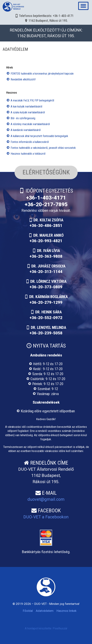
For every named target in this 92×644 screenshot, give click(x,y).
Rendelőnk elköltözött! (23, 79)
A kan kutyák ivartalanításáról (26, 107)
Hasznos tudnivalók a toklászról (28, 154)
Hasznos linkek (66, 611)
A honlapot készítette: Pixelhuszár (46, 628)
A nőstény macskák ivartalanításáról (30, 124)
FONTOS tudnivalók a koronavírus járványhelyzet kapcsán (42, 74)
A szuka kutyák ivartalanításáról (28, 112)
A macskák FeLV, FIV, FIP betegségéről (32, 100)
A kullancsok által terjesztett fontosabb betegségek (39, 136)
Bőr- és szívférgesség (23, 118)
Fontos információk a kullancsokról (30, 142)
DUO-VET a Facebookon (46, 517)
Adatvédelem (45, 611)
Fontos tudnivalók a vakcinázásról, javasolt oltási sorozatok (43, 148)
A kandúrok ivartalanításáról (26, 130)
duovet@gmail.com (46, 499)
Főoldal (28, 611)
